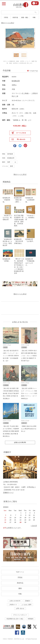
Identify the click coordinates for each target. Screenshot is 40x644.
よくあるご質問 (26, 605)
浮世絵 (6, 17)
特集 (34, 17)
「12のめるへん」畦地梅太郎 (30, 217)
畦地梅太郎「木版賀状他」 (6, 200)
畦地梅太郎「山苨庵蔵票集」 (30, 200)
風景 (9, 162)
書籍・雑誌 (25, 17)
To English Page (33, 71)
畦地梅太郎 (16, 81)
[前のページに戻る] (8, 23)
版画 (12, 166)
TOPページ (20, 572)
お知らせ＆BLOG (15, 601)
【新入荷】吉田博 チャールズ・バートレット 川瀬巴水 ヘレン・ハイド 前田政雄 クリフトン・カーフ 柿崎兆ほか (29, 393)
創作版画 (10, 154)
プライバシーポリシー (20, 615)
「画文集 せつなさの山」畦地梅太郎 (7, 217)
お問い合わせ (20, 608)
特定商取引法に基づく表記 (15, 619)
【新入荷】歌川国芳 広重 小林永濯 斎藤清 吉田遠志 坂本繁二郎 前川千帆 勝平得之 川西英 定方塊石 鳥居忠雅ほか (11, 393)
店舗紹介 (28, 601)
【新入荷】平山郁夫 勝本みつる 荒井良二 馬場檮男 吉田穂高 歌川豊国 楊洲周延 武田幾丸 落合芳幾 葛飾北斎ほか (11, 431)
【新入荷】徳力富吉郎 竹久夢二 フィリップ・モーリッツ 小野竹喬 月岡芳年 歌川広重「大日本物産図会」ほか (11, 356)
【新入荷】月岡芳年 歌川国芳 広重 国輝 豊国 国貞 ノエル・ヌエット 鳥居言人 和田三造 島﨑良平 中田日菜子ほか (29, 356)
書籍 (20, 588)
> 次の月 (34, 526)
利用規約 (31, 619)
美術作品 (15, 17)
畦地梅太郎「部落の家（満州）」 (18, 200)
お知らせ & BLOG (20, 322)
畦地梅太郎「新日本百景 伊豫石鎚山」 (19, 241)
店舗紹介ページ (8, 493)
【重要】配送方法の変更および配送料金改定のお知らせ (29, 429)
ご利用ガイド (13, 605)
